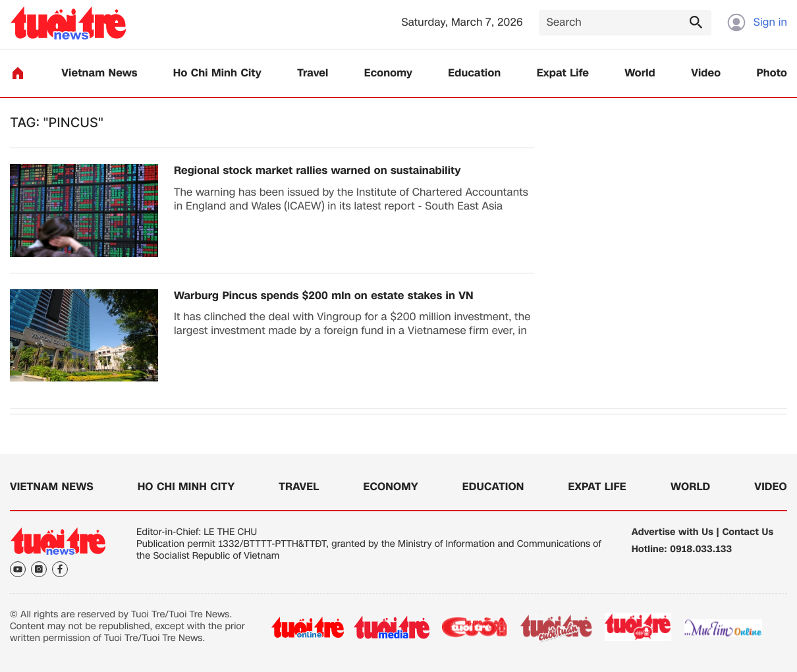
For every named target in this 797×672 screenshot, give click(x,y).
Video (706, 73)
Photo (772, 73)
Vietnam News (99, 73)
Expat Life (563, 73)
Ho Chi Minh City (217, 73)
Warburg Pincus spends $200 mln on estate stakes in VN (324, 296)
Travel (313, 73)
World (640, 73)
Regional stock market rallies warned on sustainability (317, 171)
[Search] (625, 23)
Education (474, 73)
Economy (388, 73)
